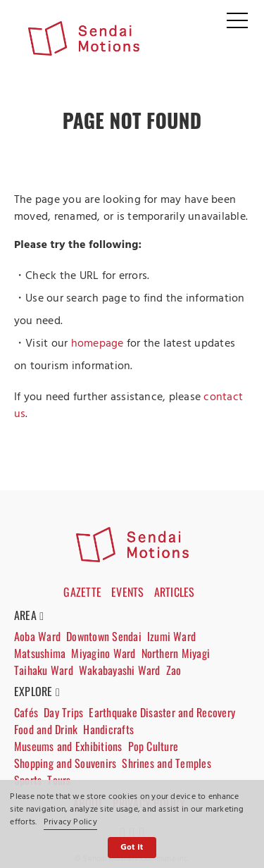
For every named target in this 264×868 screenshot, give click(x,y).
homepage (98, 344)
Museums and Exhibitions (68, 746)
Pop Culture (153, 746)
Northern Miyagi (176, 653)
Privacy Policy (70, 822)
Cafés (26, 712)
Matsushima (40, 653)
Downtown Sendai (104, 636)
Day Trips (63, 712)
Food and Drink (46, 729)
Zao (174, 670)
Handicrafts (108, 729)
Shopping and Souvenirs (65, 763)
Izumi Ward (171, 636)
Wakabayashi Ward (120, 670)
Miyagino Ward (103, 653)
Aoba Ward (37, 636)
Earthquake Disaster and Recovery (162, 712)
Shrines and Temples (166, 763)
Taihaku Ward (44, 670)
